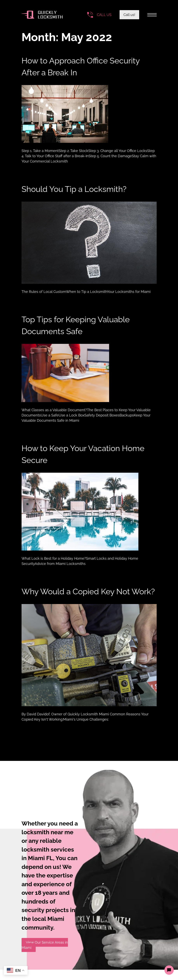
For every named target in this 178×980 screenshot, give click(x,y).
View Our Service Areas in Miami (45, 945)
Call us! (129, 15)
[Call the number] (99, 15)
